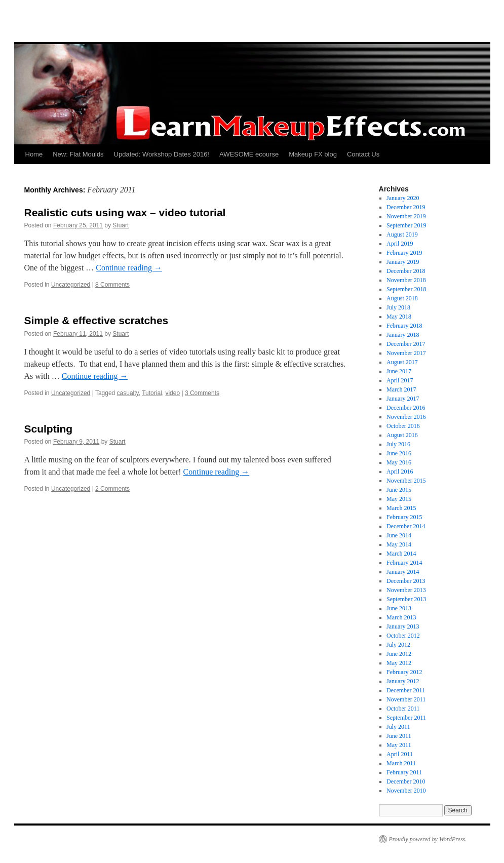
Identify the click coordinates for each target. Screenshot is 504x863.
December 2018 (406, 271)
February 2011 (404, 772)
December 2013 (406, 581)
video (172, 393)
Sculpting (49, 429)
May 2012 (399, 663)
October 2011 (403, 709)
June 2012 (399, 654)
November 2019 (406, 216)
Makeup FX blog (313, 154)
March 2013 (401, 617)
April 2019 (400, 244)
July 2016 (398, 444)
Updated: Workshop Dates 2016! (162, 154)
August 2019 (402, 234)
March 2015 (401, 508)
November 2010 (406, 791)
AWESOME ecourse (249, 154)
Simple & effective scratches (96, 320)
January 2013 (403, 626)
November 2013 (406, 590)
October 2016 (403, 426)
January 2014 (403, 572)
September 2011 (406, 718)
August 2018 (402, 298)
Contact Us (363, 154)
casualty (128, 393)
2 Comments (112, 489)
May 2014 (399, 544)
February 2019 (404, 253)
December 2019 (406, 207)
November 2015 (406, 481)
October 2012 (403, 636)
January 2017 (403, 399)
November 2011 (406, 699)
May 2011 (399, 745)
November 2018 (406, 280)
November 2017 (406, 353)
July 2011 (398, 727)
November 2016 (406, 417)
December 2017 (406, 344)
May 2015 (399, 499)
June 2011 (399, 736)
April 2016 (400, 472)
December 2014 (406, 526)
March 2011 (401, 763)
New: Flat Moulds (78, 154)
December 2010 (406, 781)
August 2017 (402, 362)
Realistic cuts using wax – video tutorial (125, 212)
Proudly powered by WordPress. (428, 839)
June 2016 (399, 453)
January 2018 (403, 335)
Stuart (121, 225)
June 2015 (399, 490)
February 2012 (404, 672)
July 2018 (398, 307)
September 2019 (406, 225)
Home (34, 154)
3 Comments (202, 393)
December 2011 (406, 690)
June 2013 (399, 608)
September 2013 (406, 599)
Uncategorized (71, 285)
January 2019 (403, 262)
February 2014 (404, 563)
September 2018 (406, 289)
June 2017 (399, 371)
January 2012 (403, 681)
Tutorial (152, 393)
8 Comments (112, 285)
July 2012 (398, 645)
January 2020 (403, 198)
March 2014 (401, 554)
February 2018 (404, 326)
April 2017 (400, 380)
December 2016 (406, 408)
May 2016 (399, 462)
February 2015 (404, 517)
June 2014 (399, 535)
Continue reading (129, 268)
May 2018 (399, 317)
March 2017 (401, 389)
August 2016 (402, 435)
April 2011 (400, 754)
